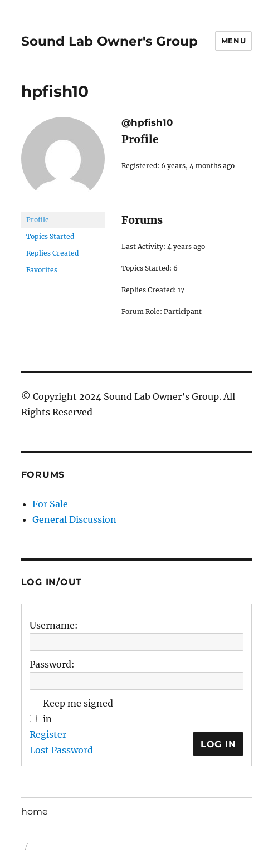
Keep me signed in (78, 711)
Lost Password (61, 750)
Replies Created (52, 253)
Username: (54, 625)
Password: (52, 664)
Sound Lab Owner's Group (109, 41)
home (35, 811)
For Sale (50, 504)
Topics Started (50, 236)
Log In (218, 744)
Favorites (42, 270)
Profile (38, 220)
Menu (233, 41)
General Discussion (74, 519)
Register (48, 734)
